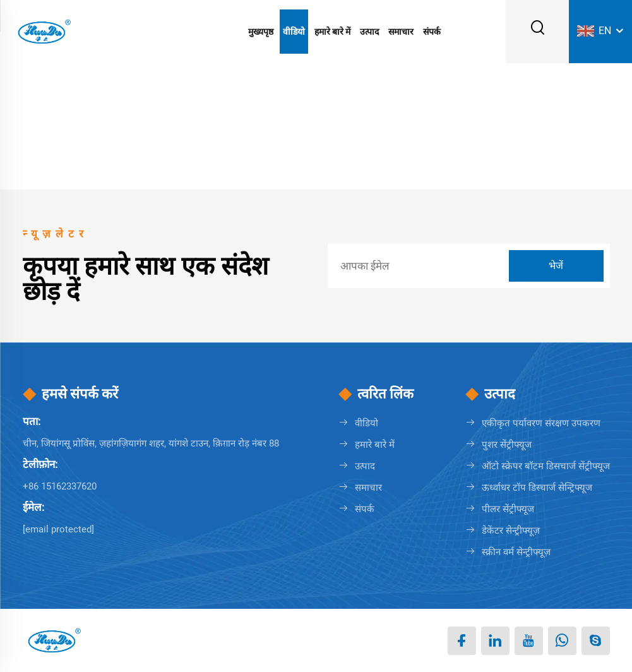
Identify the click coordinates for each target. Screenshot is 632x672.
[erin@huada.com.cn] (58, 529)
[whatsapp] (562, 641)
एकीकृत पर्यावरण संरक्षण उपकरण (541, 423)
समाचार (401, 32)
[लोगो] (43, 31)
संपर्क (432, 32)
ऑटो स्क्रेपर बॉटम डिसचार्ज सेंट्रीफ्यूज (546, 466)
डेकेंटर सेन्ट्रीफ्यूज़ (511, 531)
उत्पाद (369, 32)
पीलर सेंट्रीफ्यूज (508, 509)
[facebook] (462, 641)
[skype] (596, 641)
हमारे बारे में (332, 32)
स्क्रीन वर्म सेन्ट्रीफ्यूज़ (516, 552)
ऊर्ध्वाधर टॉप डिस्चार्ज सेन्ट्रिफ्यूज (537, 488)
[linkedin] (495, 641)
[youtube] (529, 641)
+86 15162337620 (60, 486)
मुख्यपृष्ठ (261, 32)
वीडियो (294, 32)
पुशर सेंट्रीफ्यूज (507, 445)
